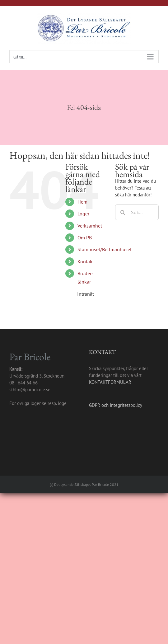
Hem (82, 202)
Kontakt (86, 261)
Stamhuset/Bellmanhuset (105, 249)
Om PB (85, 237)
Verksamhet (90, 226)
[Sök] (123, 212)
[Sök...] (137, 212)
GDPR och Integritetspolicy (116, 405)
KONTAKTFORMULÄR (110, 382)
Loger (83, 214)
